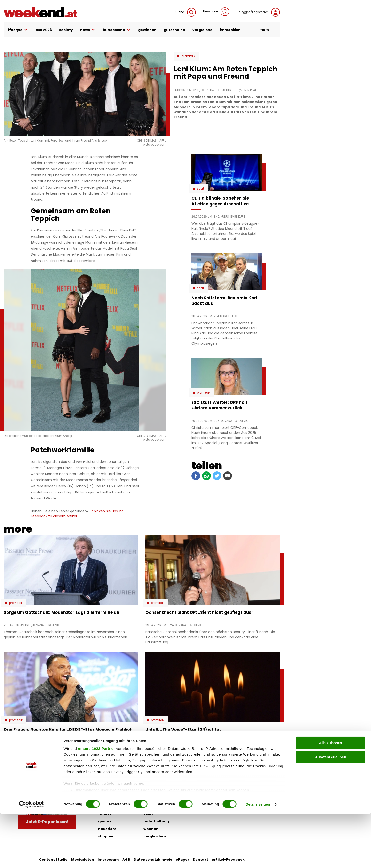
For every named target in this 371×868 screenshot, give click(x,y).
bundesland (117, 30)
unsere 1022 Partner (97, 803)
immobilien (230, 30)
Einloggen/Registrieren (258, 12)
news (88, 30)
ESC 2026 (44, 30)
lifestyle (18, 30)
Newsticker (216, 12)
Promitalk (188, 56)
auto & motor (111, 784)
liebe (148, 784)
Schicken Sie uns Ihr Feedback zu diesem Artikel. (77, 514)
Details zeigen (258, 858)
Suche (185, 12)
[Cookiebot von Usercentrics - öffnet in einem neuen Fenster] (31, 859)
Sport (201, 189)
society (66, 30)
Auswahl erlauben (331, 811)
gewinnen (147, 30)
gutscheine (174, 30)
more (267, 30)
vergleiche (202, 30)
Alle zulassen (330, 797)
